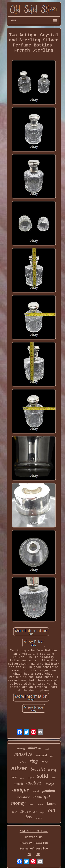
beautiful (42, 796)
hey (52, 756)
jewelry (47, 749)
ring (34, 761)
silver (19, 768)
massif (52, 770)
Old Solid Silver (34, 831)
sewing (21, 748)
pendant (49, 791)
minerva (35, 748)
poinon (23, 762)
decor (22, 778)
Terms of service (34, 849)
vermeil (41, 755)
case (15, 812)
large (42, 812)
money (18, 803)
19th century (29, 811)
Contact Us (34, 837)
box (29, 817)
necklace (24, 797)
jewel (54, 778)
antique (21, 790)
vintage (49, 784)
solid (43, 776)
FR (38, 854)
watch (39, 818)
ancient (34, 783)
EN (29, 854)
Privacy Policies (34, 843)
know (52, 804)
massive (23, 754)
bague (31, 778)
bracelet (38, 769)
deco (31, 804)
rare (45, 762)
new (14, 777)
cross (40, 805)
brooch (18, 784)
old (52, 810)
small (36, 791)
